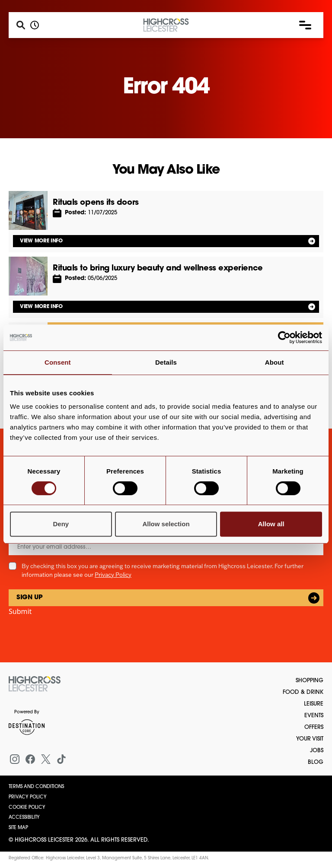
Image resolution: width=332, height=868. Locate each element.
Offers (314, 727)
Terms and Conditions (36, 787)
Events (314, 716)
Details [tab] (166, 362)
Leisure (314, 704)
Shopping (310, 681)
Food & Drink (303, 692)
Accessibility (24, 818)
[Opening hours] (35, 25)
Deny (61, 524)
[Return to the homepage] (35, 684)
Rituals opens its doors (96, 203)
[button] (305, 25)
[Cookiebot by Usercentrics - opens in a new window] (284, 337)
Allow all (271, 524)
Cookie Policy (27, 808)
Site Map (18, 828)
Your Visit (310, 739)
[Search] (21, 25)
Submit (20, 611)
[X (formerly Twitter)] (46, 759)
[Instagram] (15, 759)
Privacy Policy (113, 575)
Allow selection (166, 524)
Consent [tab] (58, 362)
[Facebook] (30, 759)
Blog (316, 762)
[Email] (166, 547)
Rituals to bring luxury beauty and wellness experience (158, 269)
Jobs (317, 751)
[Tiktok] (61, 759)
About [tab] (275, 362)
